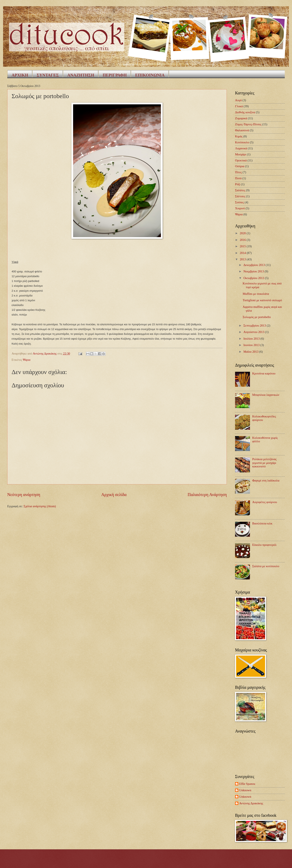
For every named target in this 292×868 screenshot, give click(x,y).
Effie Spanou (247, 784)
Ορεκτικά (241, 160)
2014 (243, 253)
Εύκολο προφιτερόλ (264, 545)
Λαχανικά (241, 148)
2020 (243, 233)
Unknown (245, 790)
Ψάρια (27, 360)
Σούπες (240, 202)
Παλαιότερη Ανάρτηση (207, 495)
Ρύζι (238, 184)
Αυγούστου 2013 (254, 332)
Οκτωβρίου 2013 (254, 278)
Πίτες (238, 172)
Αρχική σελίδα (114, 495)
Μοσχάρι (241, 154)
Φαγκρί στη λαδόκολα (266, 480)
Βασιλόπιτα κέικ (262, 523)
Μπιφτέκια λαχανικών (266, 395)
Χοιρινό (240, 208)
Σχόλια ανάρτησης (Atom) (40, 506)
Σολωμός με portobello (257, 317)
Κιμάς (239, 136)
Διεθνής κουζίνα (245, 112)
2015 (243, 246)
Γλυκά (239, 106)
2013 (243, 259)
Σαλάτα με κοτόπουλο (266, 566)
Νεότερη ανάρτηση (24, 495)
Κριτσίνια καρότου (264, 373)
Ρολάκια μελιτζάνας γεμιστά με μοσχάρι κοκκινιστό (264, 463)
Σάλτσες (240, 196)
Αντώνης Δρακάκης (251, 803)
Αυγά (238, 100)
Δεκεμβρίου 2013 (254, 265)
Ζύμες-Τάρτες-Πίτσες (248, 124)
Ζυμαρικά (241, 118)
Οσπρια (240, 166)
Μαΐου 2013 (251, 352)
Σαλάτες (240, 190)
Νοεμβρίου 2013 (254, 271)
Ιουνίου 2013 (252, 345)
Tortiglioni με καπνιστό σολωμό (262, 300)
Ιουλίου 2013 (252, 339)
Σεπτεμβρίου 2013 (255, 325)
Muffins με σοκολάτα (256, 294)
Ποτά (238, 178)
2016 (243, 240)
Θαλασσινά (242, 130)
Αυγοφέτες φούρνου (265, 502)
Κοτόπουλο (242, 142)
